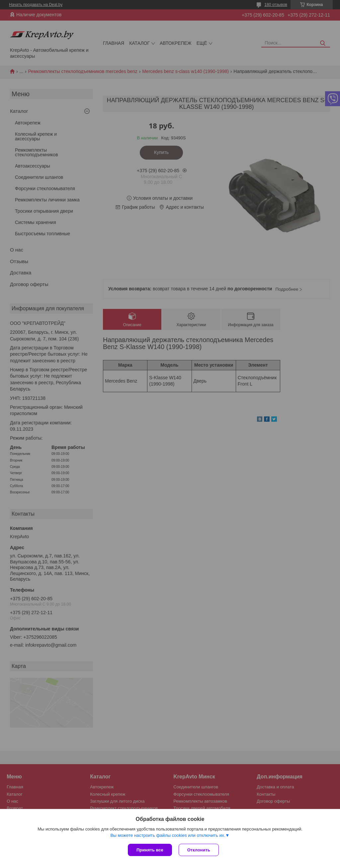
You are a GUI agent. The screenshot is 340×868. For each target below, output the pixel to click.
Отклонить (199, 850)
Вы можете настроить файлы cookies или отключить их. (168, 835)
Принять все (150, 850)
